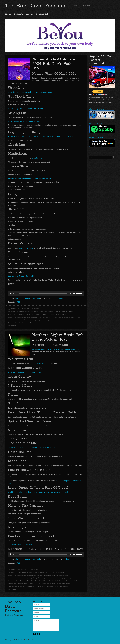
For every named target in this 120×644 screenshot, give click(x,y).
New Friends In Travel (14, 581)
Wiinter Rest (57, 320)
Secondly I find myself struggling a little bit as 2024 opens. (30, 92)
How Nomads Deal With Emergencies (58, 575)
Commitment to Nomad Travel (59, 314)
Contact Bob (42, 14)
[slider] (43, 293)
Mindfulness (60, 317)
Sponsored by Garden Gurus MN (21, 276)
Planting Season (49, 320)
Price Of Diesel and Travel (48, 584)
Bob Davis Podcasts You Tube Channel (62, 311)
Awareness (27, 311)
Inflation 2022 (41, 578)
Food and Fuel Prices (36, 317)
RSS (18, 302)
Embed (60, 298)
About (29, 14)
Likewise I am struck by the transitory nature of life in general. (32, 447)
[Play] (11, 293)
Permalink (14, 326)
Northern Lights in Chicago (73, 581)
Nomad (78, 317)
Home (8, 14)
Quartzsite (40, 363)
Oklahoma (26, 584)
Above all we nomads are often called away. (25, 372)
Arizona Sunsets (20, 311)
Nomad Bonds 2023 (40, 581)
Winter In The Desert (66, 320)
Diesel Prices (61, 572)
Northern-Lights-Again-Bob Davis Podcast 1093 (58, 337)
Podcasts (19, 14)
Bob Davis (14, 309)
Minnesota (68, 578)
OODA (32, 584)
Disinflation (33, 575)
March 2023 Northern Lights (57, 578)
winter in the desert (26, 248)
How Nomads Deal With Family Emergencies (20, 578)
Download (36, 298)
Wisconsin (65, 586)
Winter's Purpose (30, 323)
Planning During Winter (37, 320)
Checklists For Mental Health (42, 314)
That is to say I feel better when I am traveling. (26, 109)
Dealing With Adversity (28, 572)
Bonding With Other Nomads (15, 314)
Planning (28, 320)
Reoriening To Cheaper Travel (64, 584)
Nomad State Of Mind (13, 320)
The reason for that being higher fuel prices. (25, 121)
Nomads (54, 581)
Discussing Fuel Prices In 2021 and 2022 (19, 317)
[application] (46, 293)
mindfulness (37, 158)
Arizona (13, 311)
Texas (24, 586)
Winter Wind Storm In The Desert (16, 323)
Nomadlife (22, 320)
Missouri (73, 578)
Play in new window (23, 298)
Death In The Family (40, 572)
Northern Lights (61, 581)
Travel (28, 586)
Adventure (14, 572)
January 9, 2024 (25, 309)
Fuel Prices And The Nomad (49, 317)
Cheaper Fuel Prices (29, 314)
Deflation (48, 572)
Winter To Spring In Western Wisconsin (52, 586)
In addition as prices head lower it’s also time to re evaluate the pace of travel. (38, 492)
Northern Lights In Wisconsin (15, 584)
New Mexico (23, 581)
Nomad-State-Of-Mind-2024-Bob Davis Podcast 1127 (55, 64)
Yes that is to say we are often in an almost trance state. (30, 178)
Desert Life (54, 572)
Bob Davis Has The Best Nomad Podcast (41, 311)
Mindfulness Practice (70, 317)
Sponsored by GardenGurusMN (20, 544)
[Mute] (74, 293)
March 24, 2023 (25, 569)
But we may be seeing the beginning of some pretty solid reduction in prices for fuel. (40, 136)
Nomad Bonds (31, 581)
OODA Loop (37, 584)
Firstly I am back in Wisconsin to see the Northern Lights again (57, 349)
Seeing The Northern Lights (15, 586)
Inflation (34, 578)
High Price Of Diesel (42, 575)
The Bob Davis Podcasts (36, 6)
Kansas (47, 578)
